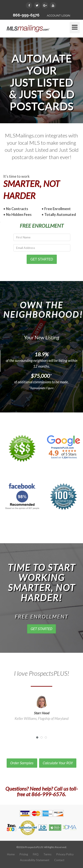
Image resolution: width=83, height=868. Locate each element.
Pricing (24, 854)
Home (11, 854)
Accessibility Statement (35, 860)
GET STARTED (42, 629)
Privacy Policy (65, 854)
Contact (59, 860)
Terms (47, 854)
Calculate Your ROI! (58, 763)
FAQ (36, 854)
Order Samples (22, 763)
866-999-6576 (26, 15)
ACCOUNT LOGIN (58, 15)
